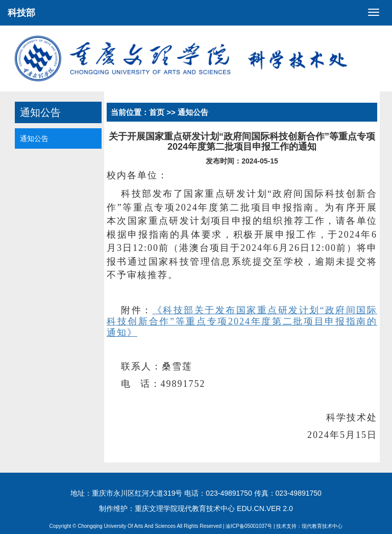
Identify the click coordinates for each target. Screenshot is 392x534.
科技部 (21, 13)
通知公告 (34, 138)
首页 (157, 112)
